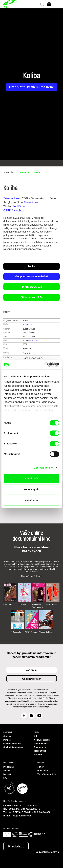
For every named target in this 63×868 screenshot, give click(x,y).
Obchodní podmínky (13, 747)
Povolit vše (32, 478)
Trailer (32, 266)
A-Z (36, 736)
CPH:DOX (8, 604)
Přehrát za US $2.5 (32, 287)
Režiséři (38, 754)
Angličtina (18, 206)
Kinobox (19, 211)
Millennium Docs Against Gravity (37, 606)
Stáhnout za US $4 (32, 297)
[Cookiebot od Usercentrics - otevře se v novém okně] (45, 365)
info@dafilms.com (22, 816)
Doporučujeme (41, 744)
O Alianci (8, 736)
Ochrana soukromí (12, 744)
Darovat (7, 774)
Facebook (25, 173)
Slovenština (31, 202)
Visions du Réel (46, 632)
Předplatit (16, 846)
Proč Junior (43, 771)
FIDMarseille (16, 632)
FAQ (5, 778)
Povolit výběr (31, 489)
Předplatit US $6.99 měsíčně (32, 87)
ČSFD (8, 211)
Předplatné (9, 767)
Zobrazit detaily (43, 468)
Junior (41, 767)
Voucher (7, 771)
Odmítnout (32, 500)
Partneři (7, 740)
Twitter (37, 173)
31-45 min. (35, 340)
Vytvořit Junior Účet (47, 774)
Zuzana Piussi (12, 198)
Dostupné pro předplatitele (41, 749)
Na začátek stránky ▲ (48, 852)
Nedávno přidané (42, 740)
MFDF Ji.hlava (31, 632)
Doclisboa (22, 604)
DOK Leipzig (51, 604)
